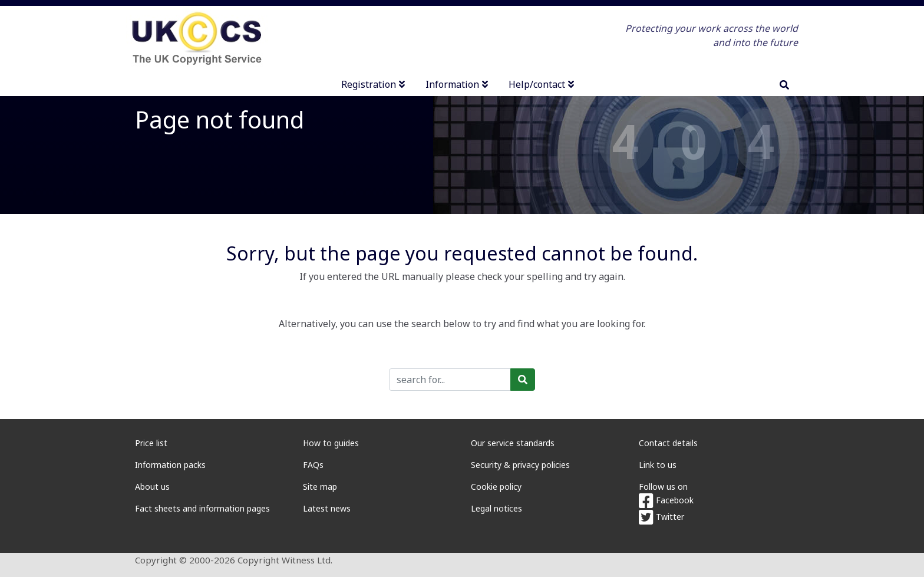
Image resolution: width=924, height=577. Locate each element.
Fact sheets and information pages (202, 508)
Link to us (658, 465)
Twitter (661, 517)
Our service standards (513, 443)
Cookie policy (496, 487)
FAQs (313, 465)
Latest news (327, 508)
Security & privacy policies (520, 465)
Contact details (668, 443)
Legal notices (496, 508)
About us (152, 487)
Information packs (170, 465)
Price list (151, 443)
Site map (320, 487)
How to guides (331, 443)
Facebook (666, 500)
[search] (784, 85)
